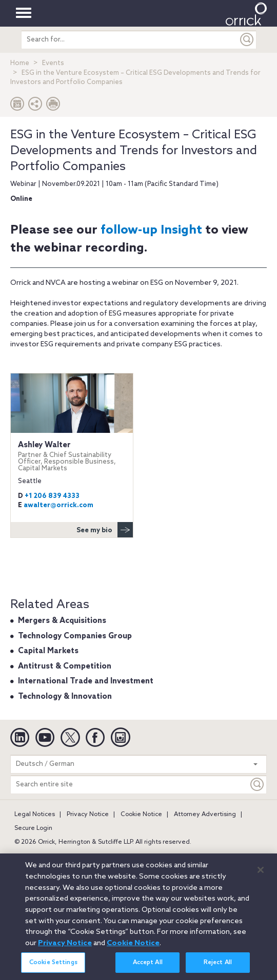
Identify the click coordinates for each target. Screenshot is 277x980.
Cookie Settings (53, 968)
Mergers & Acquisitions (62, 621)
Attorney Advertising (205, 815)
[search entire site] (130, 40)
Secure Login (33, 828)
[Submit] (247, 40)
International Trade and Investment (86, 681)
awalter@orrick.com (58, 505)
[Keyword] (258, 785)
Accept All (148, 968)
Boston (87, 857)
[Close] (261, 875)
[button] (35, 106)
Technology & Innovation (65, 697)
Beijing (55, 857)
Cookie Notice (141, 815)
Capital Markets (48, 651)
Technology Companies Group (75, 636)
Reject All (218, 968)
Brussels (122, 857)
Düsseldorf (237, 857)
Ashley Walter (72, 456)
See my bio (105, 530)
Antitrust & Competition (65, 666)
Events (53, 63)
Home (20, 63)
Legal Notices (35, 815)
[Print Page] (53, 106)
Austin (24, 857)
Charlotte (160, 857)
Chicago (198, 857)
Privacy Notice (88, 815)
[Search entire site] (130, 785)
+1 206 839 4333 (52, 496)
